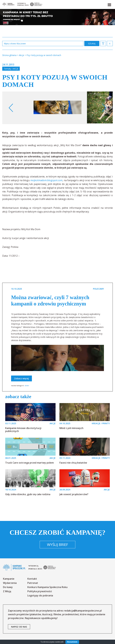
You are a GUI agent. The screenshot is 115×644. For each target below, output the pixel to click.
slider (27, 385)
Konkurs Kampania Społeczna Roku (47, 587)
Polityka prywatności (40, 591)
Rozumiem (72, 642)
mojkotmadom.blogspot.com (46, 180)
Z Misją (7, 591)
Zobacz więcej (21, 378)
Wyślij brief (57, 545)
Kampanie (9, 579)
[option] (57, 108)
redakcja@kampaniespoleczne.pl (83, 611)
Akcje (15, 69)
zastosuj (92, 43)
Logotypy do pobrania (40, 595)
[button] (109, 4)
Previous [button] (11, 108)
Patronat (33, 583)
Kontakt (32, 579)
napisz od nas (19, 627)
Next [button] (104, 108)
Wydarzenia (10, 583)
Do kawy (8, 587)
